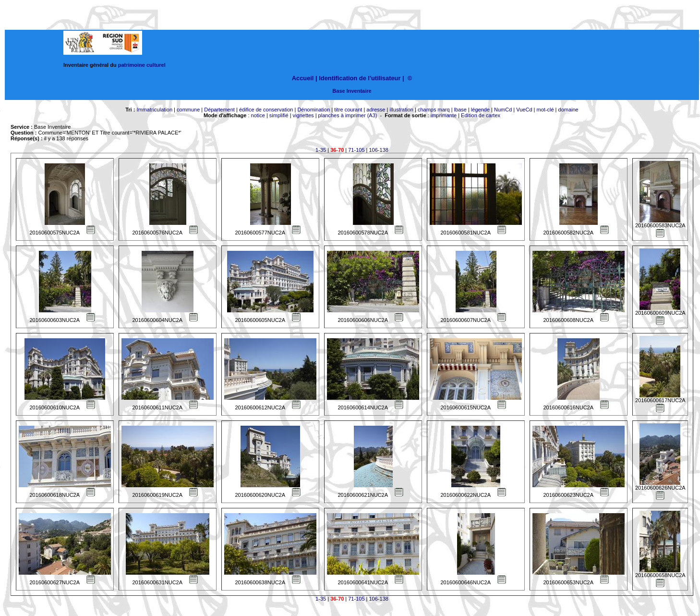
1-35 (321, 150)
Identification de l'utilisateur (360, 78)
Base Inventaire (352, 91)
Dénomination (314, 110)
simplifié (279, 115)
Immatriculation (154, 110)
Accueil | (305, 78)
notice (258, 115)
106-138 (379, 150)
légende (480, 110)
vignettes (303, 115)
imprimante (444, 115)
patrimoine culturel (142, 65)
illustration (401, 110)
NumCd (503, 110)
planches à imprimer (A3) (348, 115)
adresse (376, 110)
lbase (460, 110)
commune (188, 110)
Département (219, 110)
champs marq (434, 110)
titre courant (348, 110)
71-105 (356, 150)
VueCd (524, 110)
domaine (568, 110)
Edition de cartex (481, 115)
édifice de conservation (266, 110)
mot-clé (545, 110)
